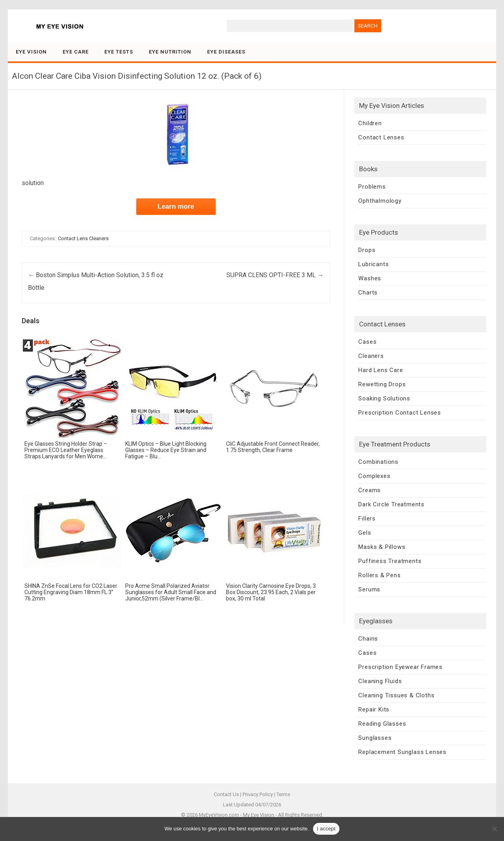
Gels (365, 533)
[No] (494, 829)
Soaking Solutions (384, 398)
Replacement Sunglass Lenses (402, 752)
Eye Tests (119, 52)
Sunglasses (375, 738)
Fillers (367, 519)
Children (370, 123)
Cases (367, 342)
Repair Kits (374, 709)
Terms (283, 794)
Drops (367, 250)
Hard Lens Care (381, 370)
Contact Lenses (381, 137)
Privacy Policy (258, 794)
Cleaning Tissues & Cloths (396, 695)
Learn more (176, 207)
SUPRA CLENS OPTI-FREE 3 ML (275, 275)
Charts (368, 293)
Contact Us (226, 794)
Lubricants (373, 264)
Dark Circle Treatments (391, 504)
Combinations (378, 462)
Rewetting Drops (382, 384)
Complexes (374, 476)
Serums (369, 589)
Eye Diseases (226, 52)
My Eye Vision (258, 815)
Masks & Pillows (382, 547)
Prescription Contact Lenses (400, 413)
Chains (368, 639)
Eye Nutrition (170, 52)
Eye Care (76, 52)
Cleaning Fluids (380, 681)
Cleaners (371, 356)
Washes (370, 278)
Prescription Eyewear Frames (400, 667)
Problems (372, 187)
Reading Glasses (382, 724)
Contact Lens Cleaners (83, 238)
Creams (370, 490)
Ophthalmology (380, 201)
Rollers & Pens (379, 575)
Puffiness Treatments (390, 561)
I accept (326, 829)
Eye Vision (31, 52)
